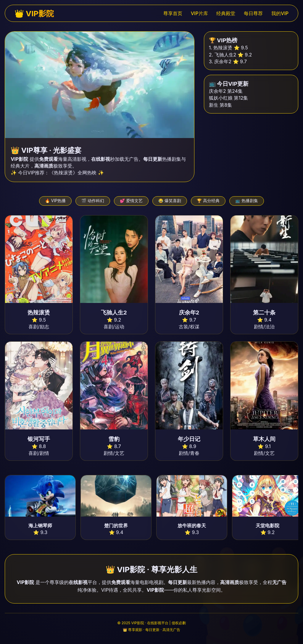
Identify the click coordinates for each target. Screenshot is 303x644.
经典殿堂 (226, 13)
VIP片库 (199, 13)
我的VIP (280, 13)
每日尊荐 (253, 13)
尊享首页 (173, 13)
